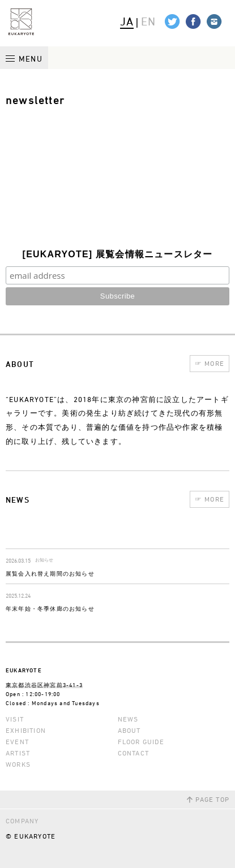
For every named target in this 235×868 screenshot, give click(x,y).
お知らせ (44, 560)
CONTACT (133, 753)
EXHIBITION (26, 731)
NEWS (128, 719)
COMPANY (22, 821)
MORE (210, 363)
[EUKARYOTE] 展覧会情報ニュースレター (118, 254)
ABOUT (129, 731)
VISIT (15, 719)
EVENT (17, 742)
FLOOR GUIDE (141, 742)
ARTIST (18, 753)
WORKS (18, 765)
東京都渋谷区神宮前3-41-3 (44, 685)
